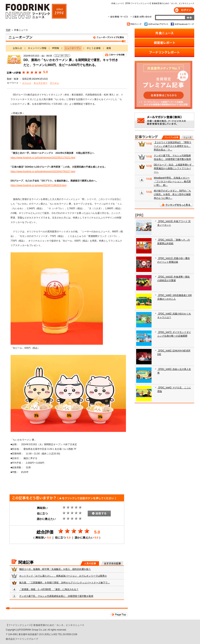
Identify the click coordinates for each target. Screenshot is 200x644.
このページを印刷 (115, 55)
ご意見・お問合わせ (141, 17)
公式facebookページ (182, 24)
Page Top (119, 614)
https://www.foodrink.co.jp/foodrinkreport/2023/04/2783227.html (43, 171)
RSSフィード (135, 24)
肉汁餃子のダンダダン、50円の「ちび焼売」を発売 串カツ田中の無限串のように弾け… (172, 194)
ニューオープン (67, 38)
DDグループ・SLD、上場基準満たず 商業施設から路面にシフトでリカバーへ (174, 168)
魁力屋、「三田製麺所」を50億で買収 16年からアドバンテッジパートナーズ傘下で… (65, 583)
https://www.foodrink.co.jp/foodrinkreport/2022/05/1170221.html (43, 158)
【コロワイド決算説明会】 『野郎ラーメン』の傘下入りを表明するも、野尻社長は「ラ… (173, 146)
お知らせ (17, 48)
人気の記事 (90, 563)
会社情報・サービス (119, 17)
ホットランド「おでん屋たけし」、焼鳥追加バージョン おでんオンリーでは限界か (63, 576)
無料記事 (187, 137)
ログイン (184, 10)
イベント (27, 83)
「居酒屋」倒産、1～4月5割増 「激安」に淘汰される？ (49, 589)
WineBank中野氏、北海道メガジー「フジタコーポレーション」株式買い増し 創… (172, 181)
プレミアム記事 (171, 137)
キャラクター (41, 83)
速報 (109, 48)
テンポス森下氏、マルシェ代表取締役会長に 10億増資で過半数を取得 (56, 596)
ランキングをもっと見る (176, 205)
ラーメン (54, 83)
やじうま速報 (94, 48)
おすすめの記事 (112, 563)
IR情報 (56, 48)
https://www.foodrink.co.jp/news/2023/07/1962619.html (38, 185)
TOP (8, 30)
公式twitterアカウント (157, 24)
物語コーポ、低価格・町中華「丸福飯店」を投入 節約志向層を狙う (55, 569)
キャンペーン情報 (37, 48)
